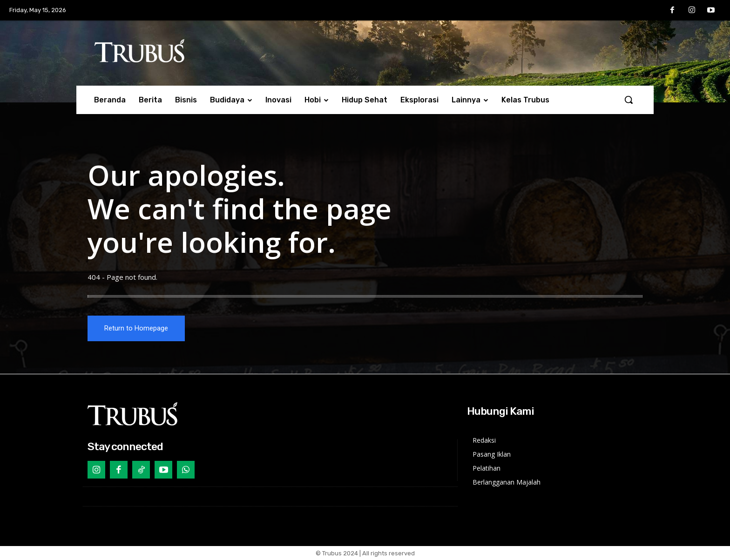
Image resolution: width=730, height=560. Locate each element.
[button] (629, 100)
